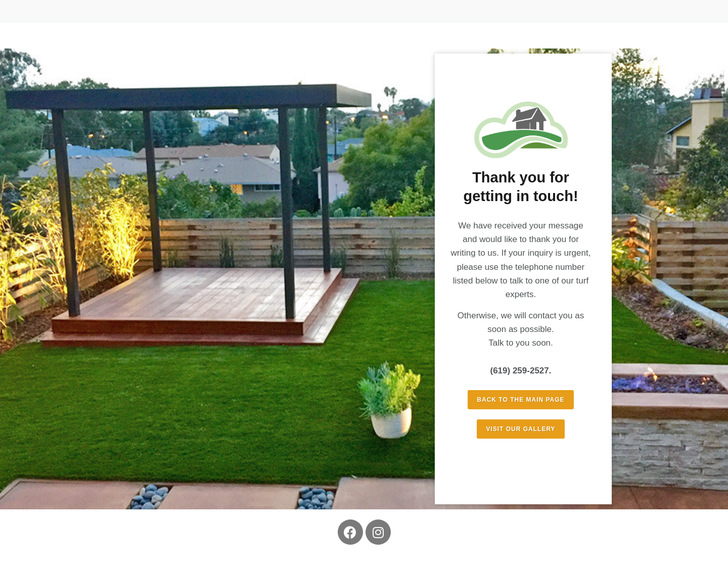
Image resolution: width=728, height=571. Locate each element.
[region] (364, 279)
